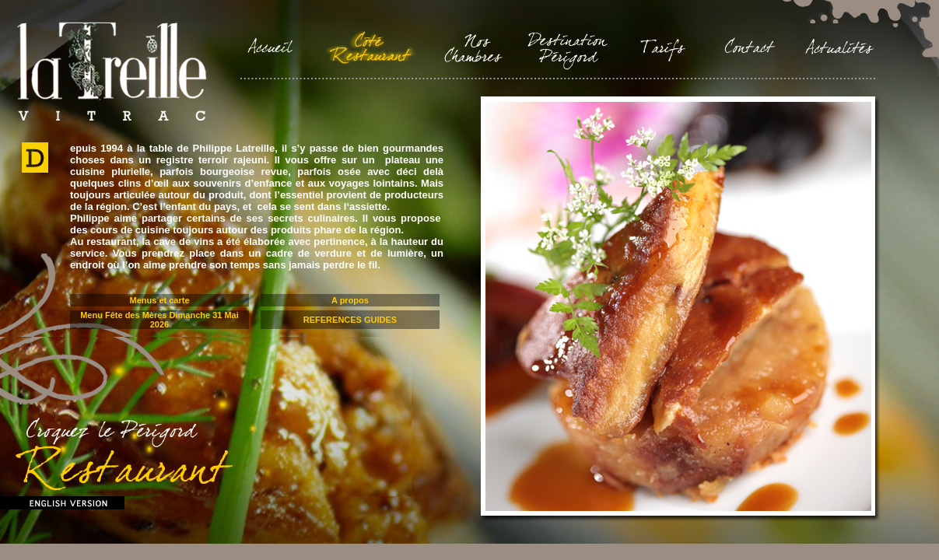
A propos (350, 300)
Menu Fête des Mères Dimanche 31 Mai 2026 (159, 320)
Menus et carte (159, 300)
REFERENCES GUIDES (350, 320)
